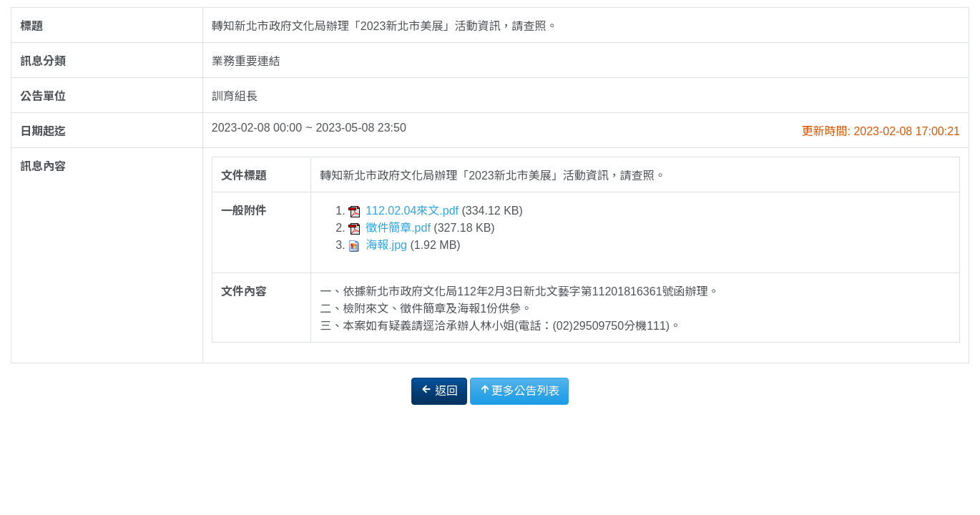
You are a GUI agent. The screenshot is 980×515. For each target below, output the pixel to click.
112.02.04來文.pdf (405, 211)
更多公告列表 (519, 390)
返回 (439, 390)
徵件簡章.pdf (391, 228)
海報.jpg (379, 245)
